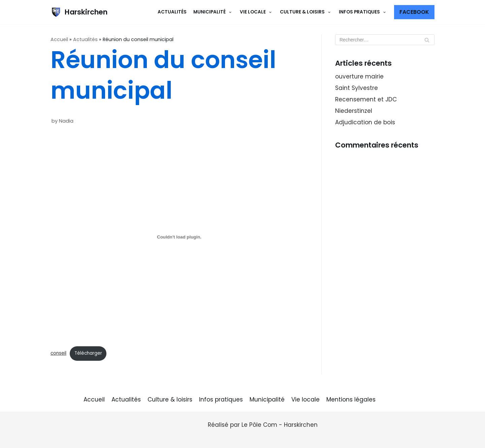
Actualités (172, 12)
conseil (58, 353)
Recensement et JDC (366, 99)
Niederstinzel (354, 111)
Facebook (414, 12)
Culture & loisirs (170, 399)
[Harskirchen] (79, 12)
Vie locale (305, 399)
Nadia (66, 121)
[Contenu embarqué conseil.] (179, 237)
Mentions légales (351, 399)
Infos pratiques (221, 399)
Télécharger (88, 353)
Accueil (59, 39)
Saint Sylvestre (357, 88)
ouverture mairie (359, 76)
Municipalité (267, 399)
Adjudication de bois (365, 122)
